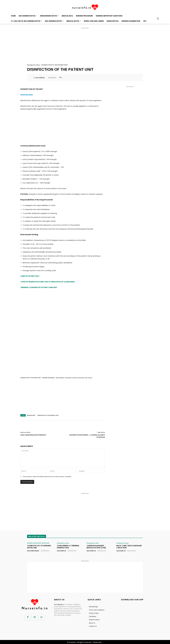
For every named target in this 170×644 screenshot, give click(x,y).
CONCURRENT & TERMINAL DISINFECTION (68, 544)
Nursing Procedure (34, 65)
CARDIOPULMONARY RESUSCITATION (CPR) (96, 544)
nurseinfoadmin (33, 550)
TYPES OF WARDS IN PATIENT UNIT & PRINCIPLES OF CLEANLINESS (48, 282)
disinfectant (31, 413)
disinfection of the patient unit (48, 413)
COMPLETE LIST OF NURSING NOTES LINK (39, 546)
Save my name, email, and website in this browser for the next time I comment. (47, 474)
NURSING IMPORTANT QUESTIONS (36, 542)
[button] (158, 18)
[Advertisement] (85, 44)
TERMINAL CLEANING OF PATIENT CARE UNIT (39, 287)
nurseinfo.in (40, 78)
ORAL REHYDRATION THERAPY (33, 433)
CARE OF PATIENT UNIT (30, 276)
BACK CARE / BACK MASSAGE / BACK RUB (129, 544)
